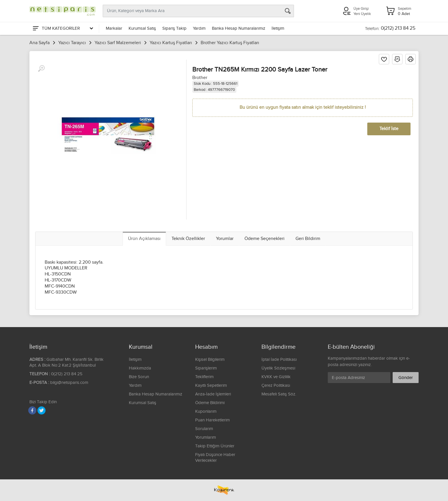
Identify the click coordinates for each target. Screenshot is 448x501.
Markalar (114, 28)
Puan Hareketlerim (212, 420)
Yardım (199, 28)
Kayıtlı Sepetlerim (211, 385)
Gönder (406, 378)
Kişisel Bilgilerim (210, 360)
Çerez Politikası (276, 385)
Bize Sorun (139, 377)
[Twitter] (42, 410)
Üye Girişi (361, 9)
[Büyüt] (41, 69)
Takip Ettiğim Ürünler (215, 446)
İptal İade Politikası (279, 360)
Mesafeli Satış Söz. (279, 394)
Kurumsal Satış (142, 28)
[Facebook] (32, 410)
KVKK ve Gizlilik (276, 377)
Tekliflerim (204, 377)
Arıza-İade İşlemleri (213, 394)
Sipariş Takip (174, 28)
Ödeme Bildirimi (210, 403)
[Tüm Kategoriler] (63, 29)
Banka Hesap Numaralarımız (239, 28)
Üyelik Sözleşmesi (278, 368)
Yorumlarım (206, 437)
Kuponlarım (206, 411)
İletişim (278, 28)
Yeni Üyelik (362, 14)
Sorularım (204, 429)
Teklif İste (389, 129)
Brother (200, 78)
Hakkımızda (140, 368)
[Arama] (288, 11)
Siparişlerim (206, 368)
